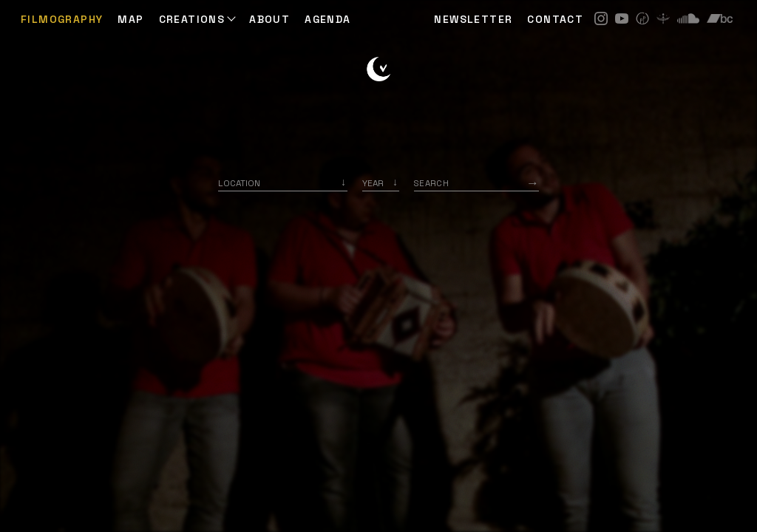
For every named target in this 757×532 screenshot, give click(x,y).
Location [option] (239, 183)
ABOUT (269, 19)
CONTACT (555, 19)
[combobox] (283, 183)
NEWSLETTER (473, 19)
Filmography (62, 19)
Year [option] (373, 183)
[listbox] (381, 183)
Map (130, 19)
